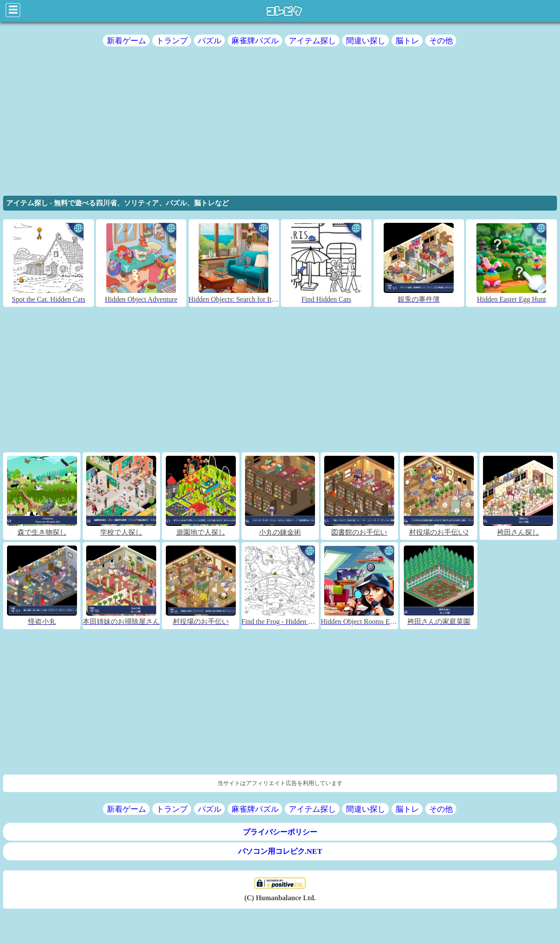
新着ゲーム (126, 40)
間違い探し (366, 40)
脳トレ (407, 40)
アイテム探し (312, 40)
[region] (280, 124)
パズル (210, 40)
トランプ (172, 40)
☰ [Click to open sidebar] (13, 10)
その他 (441, 40)
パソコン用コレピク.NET (280, 851)
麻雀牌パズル (255, 40)
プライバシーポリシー (280, 832)
